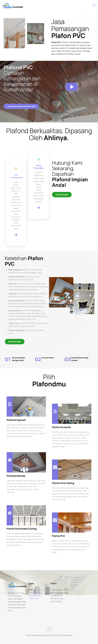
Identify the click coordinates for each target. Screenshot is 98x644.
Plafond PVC (34, 599)
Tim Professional (16, 176)
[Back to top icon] (49, 629)
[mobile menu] (94, 5)
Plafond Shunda (35, 590)
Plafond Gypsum (35, 593)
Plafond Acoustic (35, 596)
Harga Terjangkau (39, 167)
